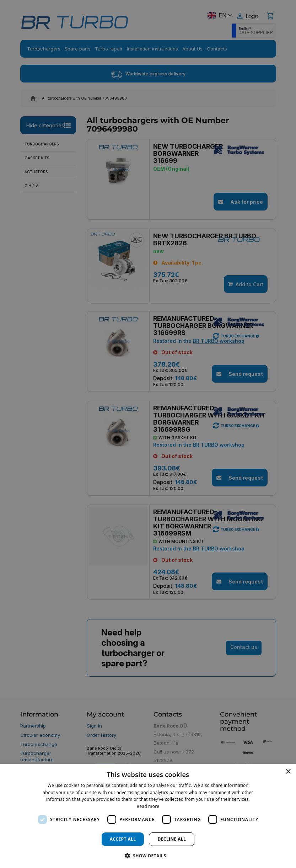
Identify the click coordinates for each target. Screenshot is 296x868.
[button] (148, 855)
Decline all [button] (172, 839)
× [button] (288, 772)
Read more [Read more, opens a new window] (148, 806)
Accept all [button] (123, 839)
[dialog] (148, 816)
